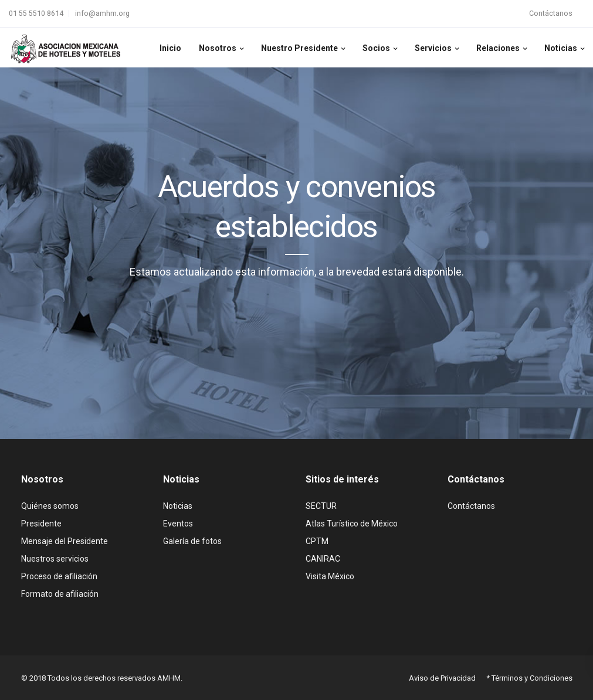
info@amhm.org (102, 13)
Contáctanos (551, 13)
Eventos (178, 524)
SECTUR (321, 506)
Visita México (330, 576)
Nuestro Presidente (299, 48)
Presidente (41, 524)
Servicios (433, 48)
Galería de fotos (192, 541)
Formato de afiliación (60, 594)
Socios (376, 48)
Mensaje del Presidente (65, 541)
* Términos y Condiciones (529, 678)
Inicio (170, 48)
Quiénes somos (50, 506)
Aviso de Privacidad (442, 678)
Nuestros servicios (55, 559)
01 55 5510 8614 (36, 13)
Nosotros (218, 48)
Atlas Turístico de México (352, 524)
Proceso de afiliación (59, 576)
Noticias (561, 48)
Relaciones (498, 48)
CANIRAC (323, 559)
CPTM (317, 541)
